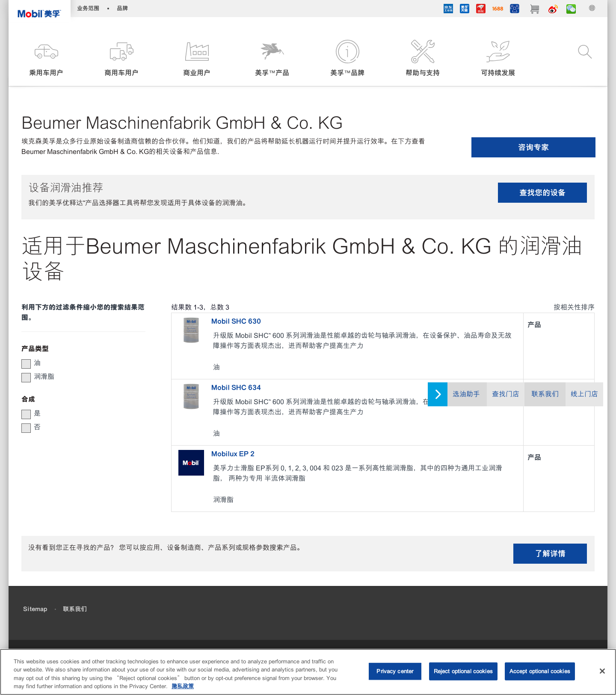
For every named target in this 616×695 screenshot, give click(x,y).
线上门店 (584, 394)
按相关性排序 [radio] (574, 307)
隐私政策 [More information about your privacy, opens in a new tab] (183, 686)
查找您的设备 (542, 193)
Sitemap (35, 609)
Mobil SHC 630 (236, 321)
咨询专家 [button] (533, 147)
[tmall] (465, 10)
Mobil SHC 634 (236, 387)
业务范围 (88, 8)
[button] (46, 59)
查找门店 (506, 394)
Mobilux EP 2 (233, 454)
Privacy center (395, 671)
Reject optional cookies (463, 671)
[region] (308, 672)
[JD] (481, 10)
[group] (79, 363)
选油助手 (466, 394)
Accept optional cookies (540, 671)
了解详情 (550, 554)
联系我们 (545, 394)
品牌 (122, 8)
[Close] (602, 671)
